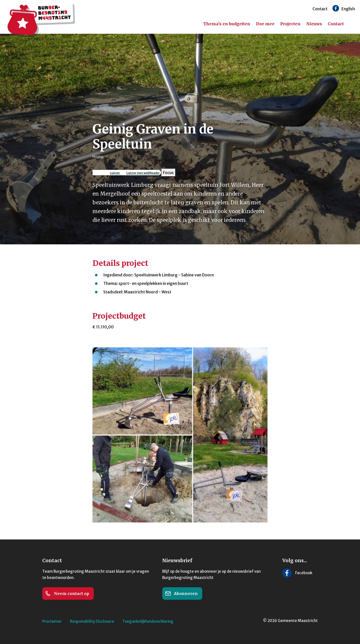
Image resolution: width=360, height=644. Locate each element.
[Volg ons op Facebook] (336, 8)
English (348, 9)
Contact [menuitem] (336, 24)
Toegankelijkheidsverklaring (148, 621)
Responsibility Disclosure (92, 621)
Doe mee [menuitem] (265, 24)
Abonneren (181, 593)
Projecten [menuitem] (290, 24)
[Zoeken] (352, 24)
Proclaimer (52, 621)
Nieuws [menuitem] (314, 24)
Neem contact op (67, 593)
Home (98, 157)
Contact (320, 9)
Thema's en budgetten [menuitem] (227, 24)
